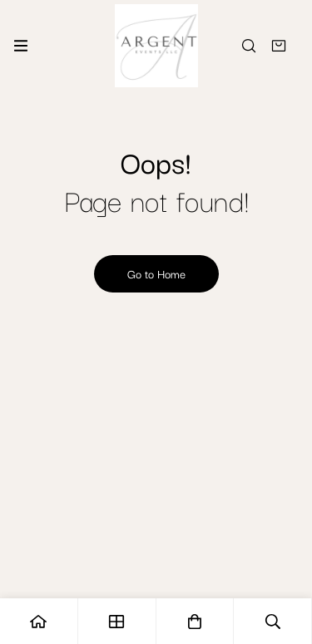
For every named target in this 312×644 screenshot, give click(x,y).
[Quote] (279, 46)
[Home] (39, 621)
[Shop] (117, 621)
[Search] (249, 46)
